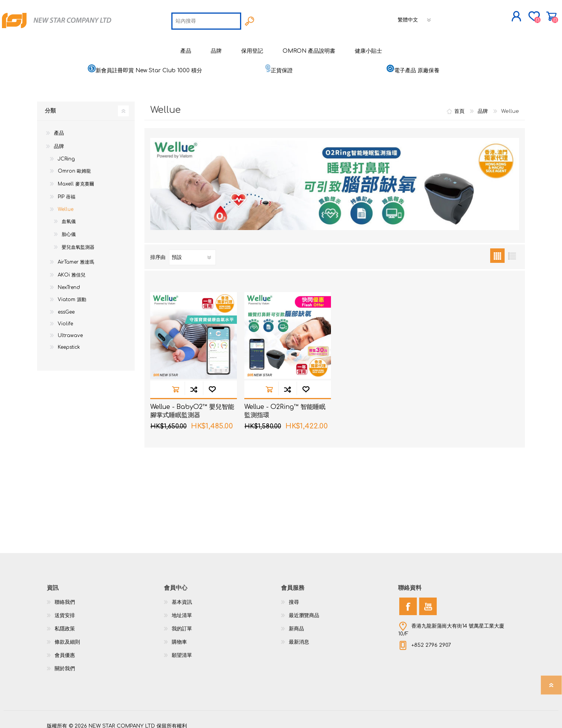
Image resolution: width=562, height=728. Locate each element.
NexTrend (69, 281)
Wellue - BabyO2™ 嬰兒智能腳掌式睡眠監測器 (192, 405)
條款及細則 (67, 636)
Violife (65, 318)
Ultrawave (70, 329)
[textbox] (206, 18)
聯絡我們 (65, 596)
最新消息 (299, 636)
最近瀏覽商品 (304, 609)
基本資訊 (182, 596)
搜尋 (294, 596)
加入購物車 (175, 383)
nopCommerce (496, 712)
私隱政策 (65, 623)
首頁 (459, 105)
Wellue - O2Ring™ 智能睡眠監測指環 (285, 405)
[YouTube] (428, 600)
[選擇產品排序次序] (192, 251)
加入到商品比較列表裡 (194, 383)
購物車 (522, 13)
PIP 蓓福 (67, 191)
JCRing (66, 153)
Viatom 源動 (72, 293)
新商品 (296, 623)
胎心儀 (69, 228)
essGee (66, 306)
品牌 (59, 140)
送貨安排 (65, 609)
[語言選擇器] (415, 17)
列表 (512, 249)
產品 (59, 127)
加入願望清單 (212, 383)
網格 (497, 249)
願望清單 (182, 649)
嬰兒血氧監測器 (78, 241)
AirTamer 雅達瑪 (76, 256)
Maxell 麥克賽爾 (76, 178)
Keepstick (69, 341)
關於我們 (65, 662)
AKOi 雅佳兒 (72, 269)
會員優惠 (65, 649)
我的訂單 (182, 623)
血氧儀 (69, 215)
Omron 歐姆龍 (74, 165)
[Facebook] (408, 600)
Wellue (66, 203)
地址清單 (182, 609)
